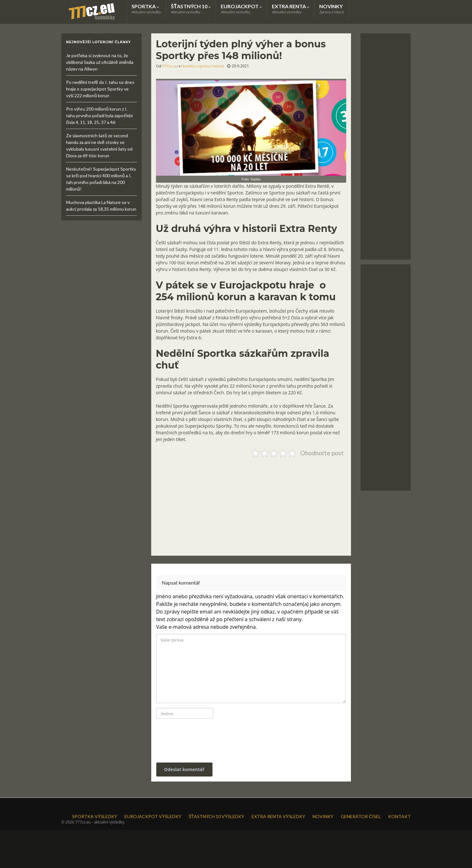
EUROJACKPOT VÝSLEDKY (153, 816)
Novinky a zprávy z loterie (202, 66)
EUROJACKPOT (241, 9)
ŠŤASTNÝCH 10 (191, 9)
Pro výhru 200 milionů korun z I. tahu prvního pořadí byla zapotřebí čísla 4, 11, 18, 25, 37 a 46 (99, 115)
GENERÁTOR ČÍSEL (361, 816)
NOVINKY (332, 9)
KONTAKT (399, 816)
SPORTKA (146, 9)
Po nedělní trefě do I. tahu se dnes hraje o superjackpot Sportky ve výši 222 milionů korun (100, 89)
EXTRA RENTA (291, 9)
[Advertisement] (251, 504)
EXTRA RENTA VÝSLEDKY (278, 816)
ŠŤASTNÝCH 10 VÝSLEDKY (216, 816)
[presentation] (199, 737)
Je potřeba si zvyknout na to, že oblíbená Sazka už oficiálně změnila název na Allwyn (100, 62)
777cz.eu (170, 66)
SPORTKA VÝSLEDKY (95, 816)
